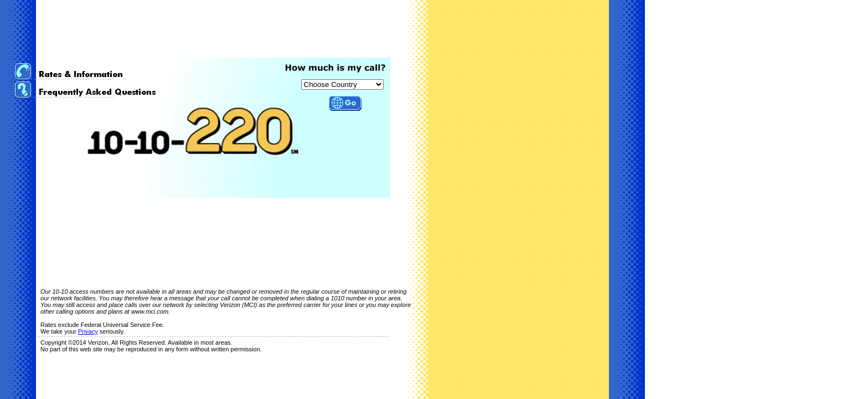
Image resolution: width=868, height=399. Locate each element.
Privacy (88, 331)
